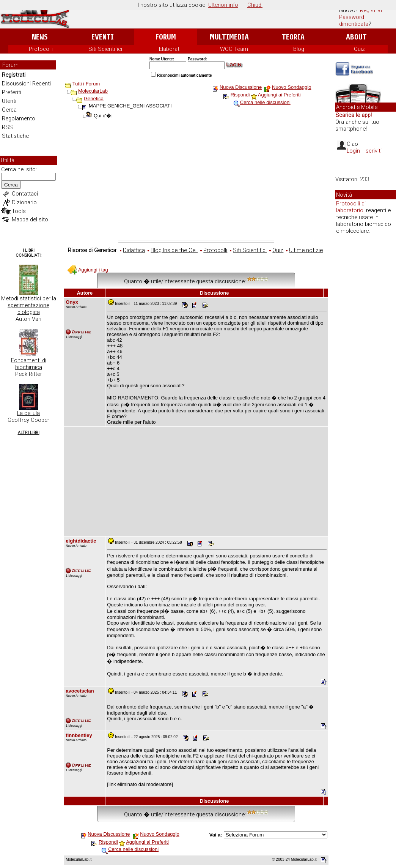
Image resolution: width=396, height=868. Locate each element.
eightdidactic (81, 541)
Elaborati (170, 49)
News (40, 37)
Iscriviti (373, 151)
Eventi (103, 37)
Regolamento (19, 118)
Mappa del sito (30, 219)
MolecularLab (93, 91)
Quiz (359, 49)
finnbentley (79, 735)
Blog (299, 49)
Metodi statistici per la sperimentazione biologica (29, 305)
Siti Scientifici (105, 49)
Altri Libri (29, 433)
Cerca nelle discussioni (265, 102)
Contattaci (25, 194)
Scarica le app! (354, 115)
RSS (7, 127)
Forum (166, 37)
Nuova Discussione (241, 87)
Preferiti (12, 92)
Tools (19, 211)
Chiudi (255, 5)
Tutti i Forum (86, 84)
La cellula (28, 413)
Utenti (9, 101)
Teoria (293, 37)
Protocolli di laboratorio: (351, 207)
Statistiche (15, 136)
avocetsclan (80, 691)
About (356, 37)
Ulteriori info (223, 5)
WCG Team (234, 49)
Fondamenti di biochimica (29, 364)
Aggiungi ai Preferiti (279, 95)
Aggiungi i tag (93, 270)
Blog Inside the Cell (174, 250)
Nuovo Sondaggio (291, 87)
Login (353, 151)
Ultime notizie (306, 250)
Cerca (9, 110)
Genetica (94, 99)
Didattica (134, 250)
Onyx (72, 302)
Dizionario (24, 202)
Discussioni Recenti (26, 84)
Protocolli (41, 49)
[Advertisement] (196, 183)
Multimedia (229, 37)
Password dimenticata (354, 21)
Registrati (372, 10)
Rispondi (240, 95)
